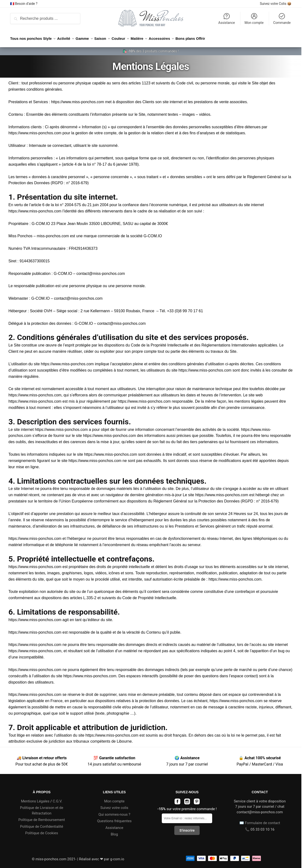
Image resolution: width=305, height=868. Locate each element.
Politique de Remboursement (42, 817)
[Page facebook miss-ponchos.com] (177, 800)
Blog (114, 831)
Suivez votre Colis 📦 (276, 4)
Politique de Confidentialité (42, 824)
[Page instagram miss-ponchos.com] (187, 800)
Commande (282, 19)
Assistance (227, 19)
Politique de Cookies (42, 830)
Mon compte (254, 19)
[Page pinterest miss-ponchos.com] (197, 800)
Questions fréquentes (114, 818)
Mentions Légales (35, 798)
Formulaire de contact (263, 820)
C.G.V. (58, 798)
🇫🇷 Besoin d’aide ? (24, 4)
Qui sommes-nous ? (114, 812)
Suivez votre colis (114, 805)
